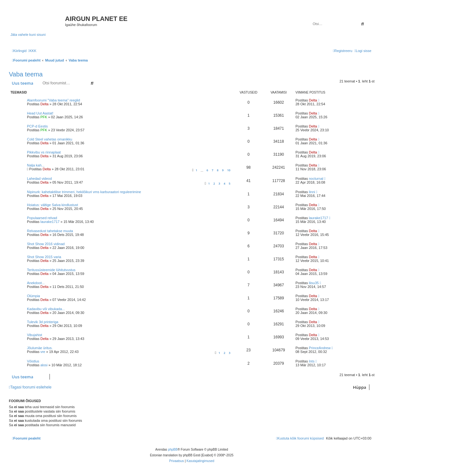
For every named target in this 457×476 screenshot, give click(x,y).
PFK (44, 117)
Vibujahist (35, 335)
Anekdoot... (36, 283)
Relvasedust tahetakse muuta (50, 231)
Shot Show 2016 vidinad (46, 244)
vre (43, 352)
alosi (44, 365)
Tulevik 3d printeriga (43, 322)
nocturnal (316, 179)
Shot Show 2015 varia (44, 257)
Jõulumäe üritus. (40, 348)
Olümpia (33, 296)
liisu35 (314, 283)
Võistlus (33, 361)
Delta (44, 104)
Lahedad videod (39, 179)
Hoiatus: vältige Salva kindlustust (53, 205)
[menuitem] (32, 51)
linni (312, 192)
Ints (312, 361)
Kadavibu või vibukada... (46, 309)
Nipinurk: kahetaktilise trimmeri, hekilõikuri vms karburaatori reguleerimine (84, 192)
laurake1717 (50, 222)
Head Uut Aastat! (40, 113)
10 (229, 170)
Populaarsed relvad (42, 218)
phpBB (173, 450)
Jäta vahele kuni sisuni (28, 35)
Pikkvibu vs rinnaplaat (44, 152)
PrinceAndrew (320, 348)
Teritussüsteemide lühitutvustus (51, 270)
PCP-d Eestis (37, 126)
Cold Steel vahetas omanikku (50, 139)
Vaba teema (26, 74)
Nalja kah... (36, 165)
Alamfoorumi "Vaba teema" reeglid (53, 100)
